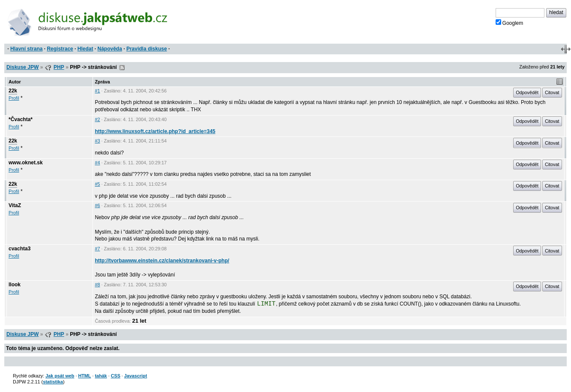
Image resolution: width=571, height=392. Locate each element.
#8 (97, 285)
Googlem (510, 23)
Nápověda (110, 49)
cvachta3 (19, 249)
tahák (101, 376)
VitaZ (15, 205)
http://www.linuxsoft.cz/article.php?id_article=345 (155, 131)
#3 (97, 141)
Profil (14, 98)
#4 (97, 163)
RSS (122, 68)
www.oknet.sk (26, 163)
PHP (59, 67)
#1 (97, 91)
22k (13, 91)
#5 (97, 184)
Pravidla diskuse (147, 49)
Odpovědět (527, 92)
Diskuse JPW (22, 67)
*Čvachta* (21, 119)
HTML (84, 376)
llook (15, 285)
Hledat (85, 49)
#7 (97, 249)
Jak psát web (60, 376)
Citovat (552, 92)
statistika (53, 382)
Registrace (60, 49)
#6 (97, 205)
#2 (97, 119)
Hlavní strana (26, 49)
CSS (116, 376)
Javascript (136, 376)
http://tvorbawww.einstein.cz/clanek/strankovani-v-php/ (162, 261)
